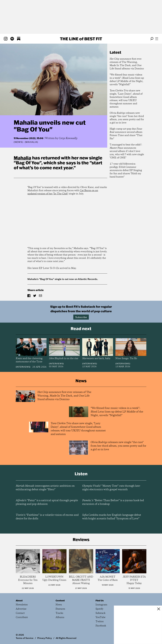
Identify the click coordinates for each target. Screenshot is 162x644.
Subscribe (81, 317)
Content (60, 600)
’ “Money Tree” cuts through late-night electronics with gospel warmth (111, 488)
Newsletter (22, 605)
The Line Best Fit (81, 39)
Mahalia (22, 158)
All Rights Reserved (66, 638)
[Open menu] (157, 39)
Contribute (22, 617)
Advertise (21, 609)
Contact (20, 613)
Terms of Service (25, 638)
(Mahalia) (31, 142)
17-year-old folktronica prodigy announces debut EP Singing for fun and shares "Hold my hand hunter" (126, 170)
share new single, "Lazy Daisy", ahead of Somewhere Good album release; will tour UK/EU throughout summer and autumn (126, 99)
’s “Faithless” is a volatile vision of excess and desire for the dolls (47, 517)
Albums (60, 617)
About (19, 600)
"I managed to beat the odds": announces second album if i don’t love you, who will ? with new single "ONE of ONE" (127, 151)
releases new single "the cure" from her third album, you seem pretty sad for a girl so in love (127, 118)
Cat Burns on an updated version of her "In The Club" (63, 192)
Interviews (23, 367)
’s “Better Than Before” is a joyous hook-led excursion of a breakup (113, 502)
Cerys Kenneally (68, 138)
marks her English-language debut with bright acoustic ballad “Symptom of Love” (112, 517)
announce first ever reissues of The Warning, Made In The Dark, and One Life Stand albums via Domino (127, 64)
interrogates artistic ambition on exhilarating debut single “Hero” (45, 488)
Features (60, 609)
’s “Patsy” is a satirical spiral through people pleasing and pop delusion (47, 502)
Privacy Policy (45, 638)
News (19, 142)
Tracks (59, 613)
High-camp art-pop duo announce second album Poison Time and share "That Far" (126, 134)
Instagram (101, 605)
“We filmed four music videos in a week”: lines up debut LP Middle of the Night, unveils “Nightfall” (127, 80)
